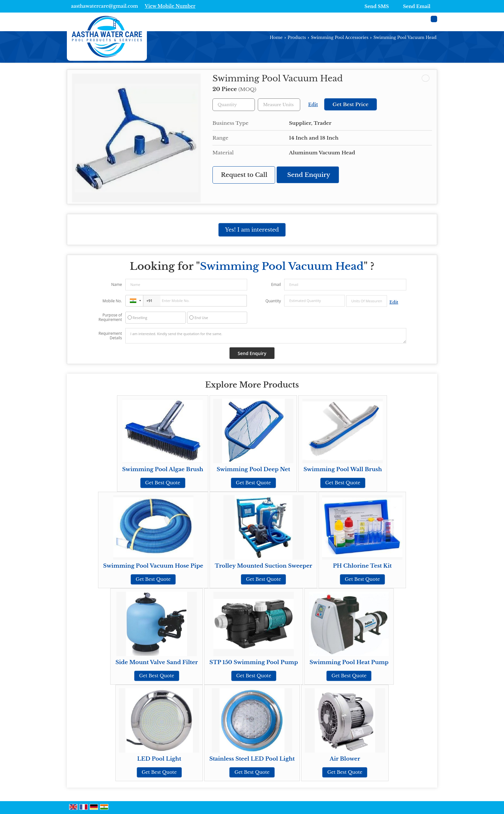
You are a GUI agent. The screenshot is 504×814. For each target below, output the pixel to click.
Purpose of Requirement (110, 317)
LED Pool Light (159, 759)
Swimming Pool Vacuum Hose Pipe (153, 566)
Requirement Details (110, 336)
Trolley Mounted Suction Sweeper (263, 566)
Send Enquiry (309, 175)
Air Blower (345, 759)
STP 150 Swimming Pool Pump (253, 662)
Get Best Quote (163, 483)
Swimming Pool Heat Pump (349, 662)
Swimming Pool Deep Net (253, 469)
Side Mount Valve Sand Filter (157, 662)
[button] (170, 6)
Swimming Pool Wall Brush (343, 469)
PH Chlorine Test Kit (362, 566)
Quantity (273, 301)
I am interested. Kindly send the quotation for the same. (266, 336)
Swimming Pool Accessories (340, 37)
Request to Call (244, 175)
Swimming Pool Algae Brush (163, 469)
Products (297, 37)
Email (276, 284)
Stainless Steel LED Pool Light (252, 759)
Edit (313, 105)
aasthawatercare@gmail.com (104, 6)
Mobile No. (112, 301)
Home (276, 37)
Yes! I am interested (252, 230)
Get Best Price (350, 104)
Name (117, 284)
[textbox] (279, 105)
